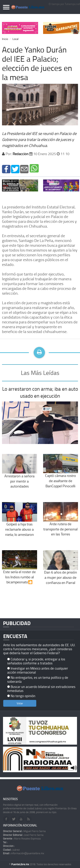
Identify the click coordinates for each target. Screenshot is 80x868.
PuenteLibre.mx (20, 864)
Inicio (5, 39)
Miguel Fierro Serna (24, 831)
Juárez (11, 850)
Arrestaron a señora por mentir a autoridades (20, 475)
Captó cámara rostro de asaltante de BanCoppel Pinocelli (61, 475)
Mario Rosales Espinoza (22, 838)
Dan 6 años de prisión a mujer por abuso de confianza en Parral (61, 571)
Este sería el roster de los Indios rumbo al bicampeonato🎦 (20, 571)
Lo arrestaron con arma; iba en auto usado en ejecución (40, 392)
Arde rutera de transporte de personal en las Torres (61, 523)
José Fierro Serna (23, 835)
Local (15, 39)
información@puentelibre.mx (24, 853)
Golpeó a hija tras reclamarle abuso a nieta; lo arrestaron (20, 523)
